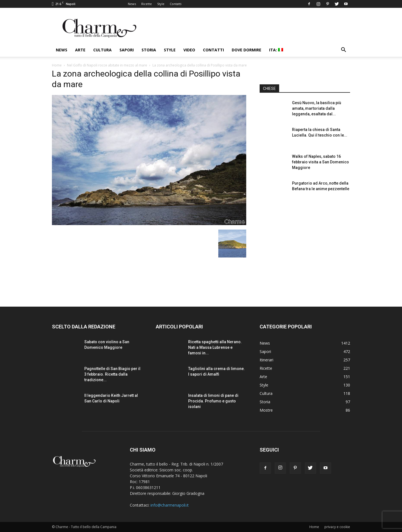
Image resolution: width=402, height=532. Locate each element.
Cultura (102, 50)
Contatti (176, 4)
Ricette (147, 4)
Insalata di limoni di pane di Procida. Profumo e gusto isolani (213, 401)
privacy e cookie (337, 527)
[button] (343, 50)
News (132, 4)
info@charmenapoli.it (170, 505)
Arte (80, 50)
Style (161, 4)
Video (189, 50)
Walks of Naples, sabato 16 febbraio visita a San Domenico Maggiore (320, 162)
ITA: (276, 50)
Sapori (127, 50)
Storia (149, 50)
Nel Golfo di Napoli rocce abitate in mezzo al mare (107, 65)
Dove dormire (247, 50)
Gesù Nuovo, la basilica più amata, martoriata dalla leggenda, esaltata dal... (317, 108)
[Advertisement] (305, 248)
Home (57, 65)
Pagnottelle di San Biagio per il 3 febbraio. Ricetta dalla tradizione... (112, 374)
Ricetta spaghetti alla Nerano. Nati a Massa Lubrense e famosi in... (215, 347)
